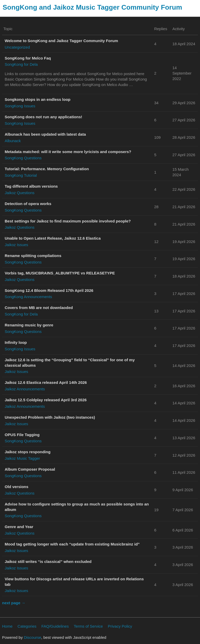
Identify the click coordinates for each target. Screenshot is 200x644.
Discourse (32, 637)
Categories (27, 626)
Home (7, 626)
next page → (14, 603)
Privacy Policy (120, 626)
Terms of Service (88, 626)
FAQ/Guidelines (55, 626)
